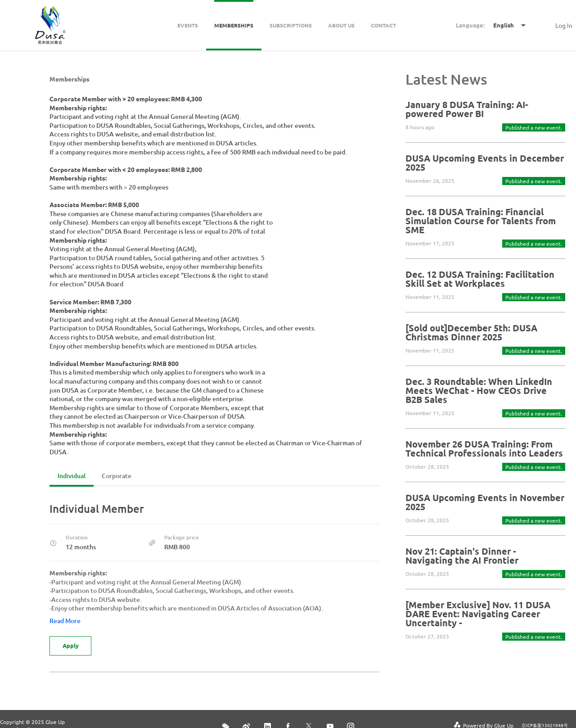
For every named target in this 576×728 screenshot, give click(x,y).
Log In (564, 25)
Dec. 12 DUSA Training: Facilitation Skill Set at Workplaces (480, 279)
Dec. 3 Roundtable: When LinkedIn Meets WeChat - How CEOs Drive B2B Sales (479, 390)
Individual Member (97, 509)
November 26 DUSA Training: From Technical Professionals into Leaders (484, 448)
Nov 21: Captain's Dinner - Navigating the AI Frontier (462, 556)
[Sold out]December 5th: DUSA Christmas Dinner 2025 (471, 332)
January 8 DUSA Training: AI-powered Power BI (467, 109)
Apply (71, 646)
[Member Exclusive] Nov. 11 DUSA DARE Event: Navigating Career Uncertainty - (478, 614)
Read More (65, 621)
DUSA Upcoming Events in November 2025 (485, 502)
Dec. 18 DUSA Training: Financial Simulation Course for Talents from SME (481, 221)
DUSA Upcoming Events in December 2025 (485, 163)
